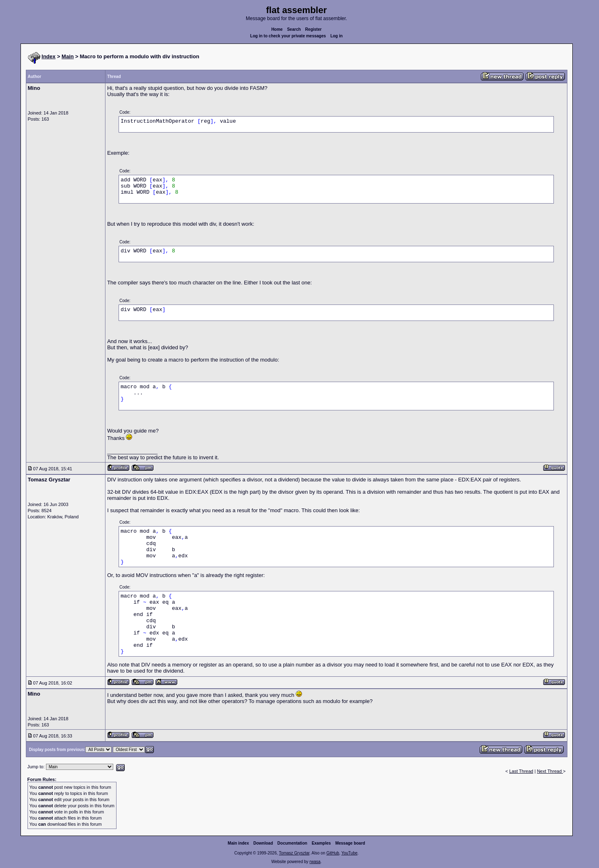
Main (68, 56)
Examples (321, 843)
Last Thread (521, 771)
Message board (350, 843)
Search (294, 29)
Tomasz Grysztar (294, 853)
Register (313, 29)
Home (277, 29)
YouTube (349, 853)
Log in (336, 36)
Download (263, 843)
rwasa (315, 862)
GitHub (333, 853)
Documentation (292, 843)
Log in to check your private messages (288, 36)
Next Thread (550, 771)
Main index (238, 843)
